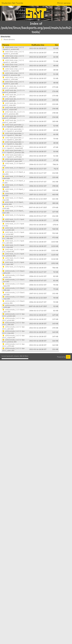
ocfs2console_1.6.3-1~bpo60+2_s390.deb (13, 345)
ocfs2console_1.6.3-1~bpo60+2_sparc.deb (13, 349)
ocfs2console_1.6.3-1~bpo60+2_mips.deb (13, 332)
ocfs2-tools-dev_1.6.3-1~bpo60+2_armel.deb (13, 91)
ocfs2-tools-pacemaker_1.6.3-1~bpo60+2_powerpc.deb (13, 151)
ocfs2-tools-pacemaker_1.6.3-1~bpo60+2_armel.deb (13, 130)
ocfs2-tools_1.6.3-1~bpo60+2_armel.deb (13, 233)
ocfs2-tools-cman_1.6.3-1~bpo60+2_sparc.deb (13, 83)
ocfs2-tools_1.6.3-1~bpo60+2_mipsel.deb (13, 250)
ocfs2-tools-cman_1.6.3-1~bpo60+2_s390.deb (13, 78)
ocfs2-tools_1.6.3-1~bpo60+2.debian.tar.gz (13, 220)
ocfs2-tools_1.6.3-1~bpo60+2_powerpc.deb (13, 255)
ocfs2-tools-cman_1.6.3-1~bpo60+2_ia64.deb (13, 61)
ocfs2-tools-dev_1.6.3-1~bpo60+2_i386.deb (13, 96)
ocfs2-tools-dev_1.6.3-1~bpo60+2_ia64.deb (13, 100)
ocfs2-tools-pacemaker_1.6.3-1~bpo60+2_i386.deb (13, 134)
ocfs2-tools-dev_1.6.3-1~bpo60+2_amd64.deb (13, 87)
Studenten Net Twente (12, 3)
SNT (68, 357)
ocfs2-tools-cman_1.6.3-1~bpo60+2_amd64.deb (13, 48)
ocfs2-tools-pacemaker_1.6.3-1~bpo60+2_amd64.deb (13, 126)
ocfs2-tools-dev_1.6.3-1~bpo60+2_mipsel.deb (13, 109)
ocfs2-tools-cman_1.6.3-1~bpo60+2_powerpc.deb (13, 74)
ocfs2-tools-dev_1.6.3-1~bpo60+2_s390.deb (13, 117)
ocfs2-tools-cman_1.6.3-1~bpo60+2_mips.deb (13, 66)
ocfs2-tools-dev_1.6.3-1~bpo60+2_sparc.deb (13, 121)
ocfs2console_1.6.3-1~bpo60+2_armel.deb (13, 319)
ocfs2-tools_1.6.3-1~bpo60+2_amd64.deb (13, 229)
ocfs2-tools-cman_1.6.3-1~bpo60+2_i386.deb (13, 57)
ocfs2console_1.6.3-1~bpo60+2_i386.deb (13, 323)
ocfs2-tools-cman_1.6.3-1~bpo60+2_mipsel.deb (13, 70)
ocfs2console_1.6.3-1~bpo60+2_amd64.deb (13, 315)
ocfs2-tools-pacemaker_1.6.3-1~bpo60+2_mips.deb (13, 143)
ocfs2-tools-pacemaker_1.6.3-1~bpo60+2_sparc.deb (13, 160)
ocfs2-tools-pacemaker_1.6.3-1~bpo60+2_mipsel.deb (13, 147)
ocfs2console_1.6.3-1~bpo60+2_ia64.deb (13, 328)
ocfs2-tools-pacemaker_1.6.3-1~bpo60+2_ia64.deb (13, 139)
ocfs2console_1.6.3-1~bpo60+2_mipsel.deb (13, 336)
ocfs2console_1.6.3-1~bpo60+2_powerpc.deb (13, 341)
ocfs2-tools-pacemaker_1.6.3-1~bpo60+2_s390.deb (13, 156)
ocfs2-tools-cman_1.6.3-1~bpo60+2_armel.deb (13, 53)
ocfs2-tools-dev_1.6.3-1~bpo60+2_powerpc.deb (13, 113)
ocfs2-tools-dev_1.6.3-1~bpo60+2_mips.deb (13, 104)
